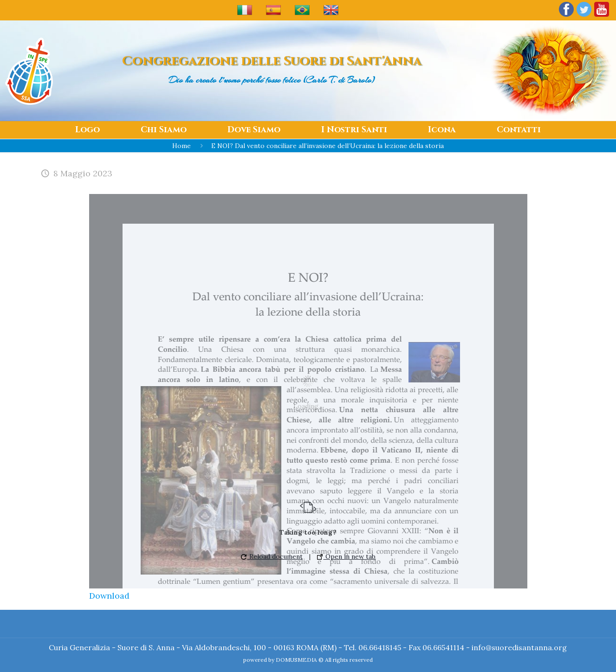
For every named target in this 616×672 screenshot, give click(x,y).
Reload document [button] (272, 556)
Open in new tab (346, 556)
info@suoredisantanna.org (519, 647)
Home (182, 146)
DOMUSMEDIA (296, 660)
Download (109, 596)
